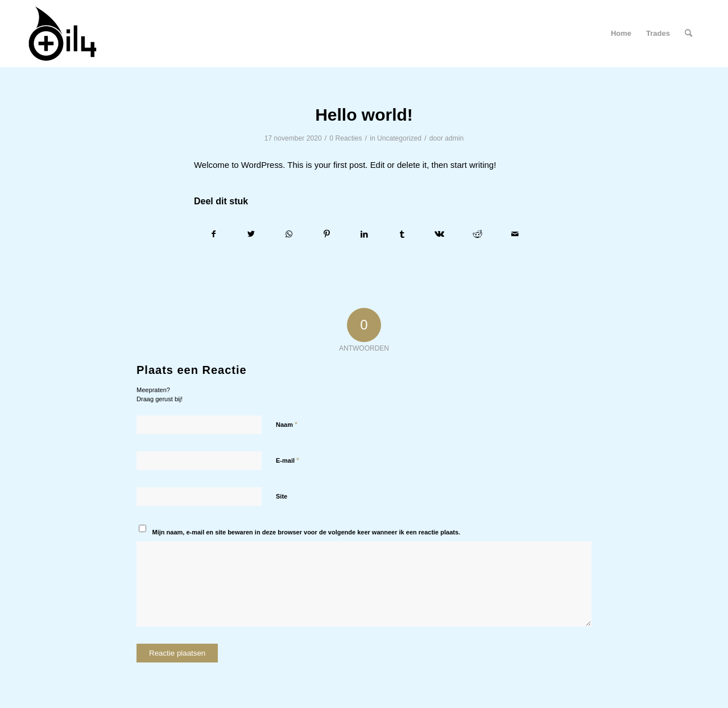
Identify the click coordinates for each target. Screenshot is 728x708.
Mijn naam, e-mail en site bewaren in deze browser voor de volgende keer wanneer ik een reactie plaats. (307, 532)
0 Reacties (346, 138)
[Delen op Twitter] (251, 234)
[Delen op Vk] (439, 234)
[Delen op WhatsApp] (289, 234)
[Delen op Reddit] (477, 234)
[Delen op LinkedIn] (364, 234)
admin (454, 138)
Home (621, 33)
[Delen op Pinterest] (327, 234)
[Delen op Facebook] (213, 234)
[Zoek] (688, 34)
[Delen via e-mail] (515, 234)
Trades (658, 33)
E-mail (288, 460)
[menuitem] (688, 34)
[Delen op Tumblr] (402, 234)
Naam (287, 424)
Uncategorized (399, 138)
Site (282, 496)
